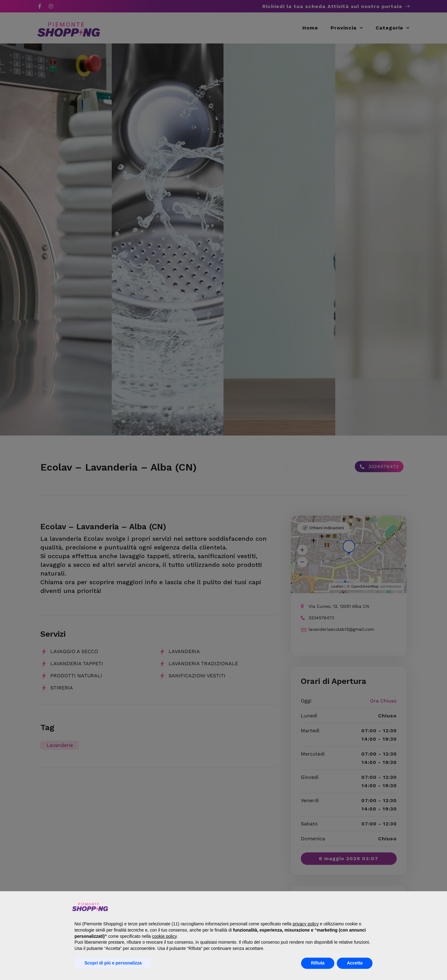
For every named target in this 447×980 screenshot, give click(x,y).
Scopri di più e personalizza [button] (113, 963)
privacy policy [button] (306, 924)
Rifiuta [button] (318, 963)
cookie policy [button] (164, 936)
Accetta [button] (355, 963)
